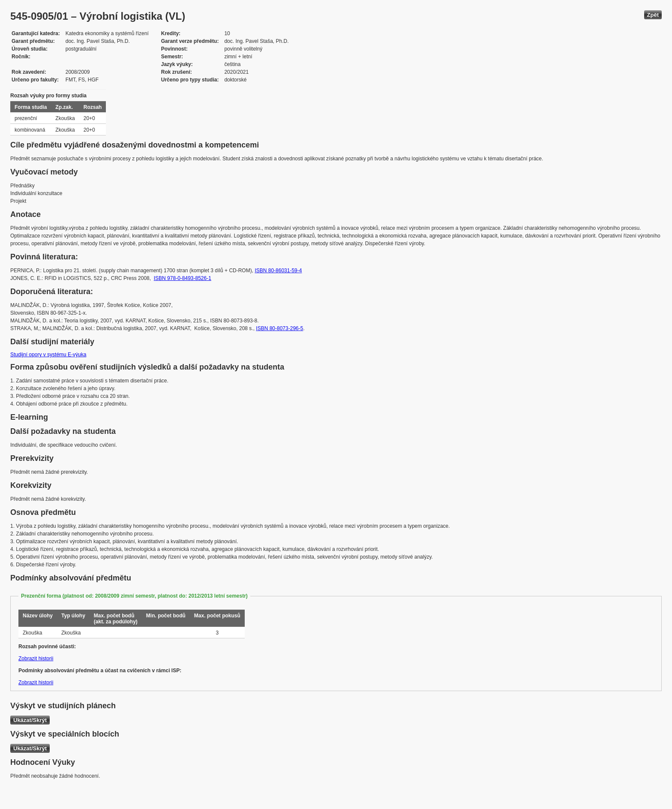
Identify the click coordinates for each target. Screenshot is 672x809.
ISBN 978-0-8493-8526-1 (183, 278)
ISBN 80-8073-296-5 (279, 328)
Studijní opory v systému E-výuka (48, 355)
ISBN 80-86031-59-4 (278, 271)
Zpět (653, 15)
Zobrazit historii (36, 659)
